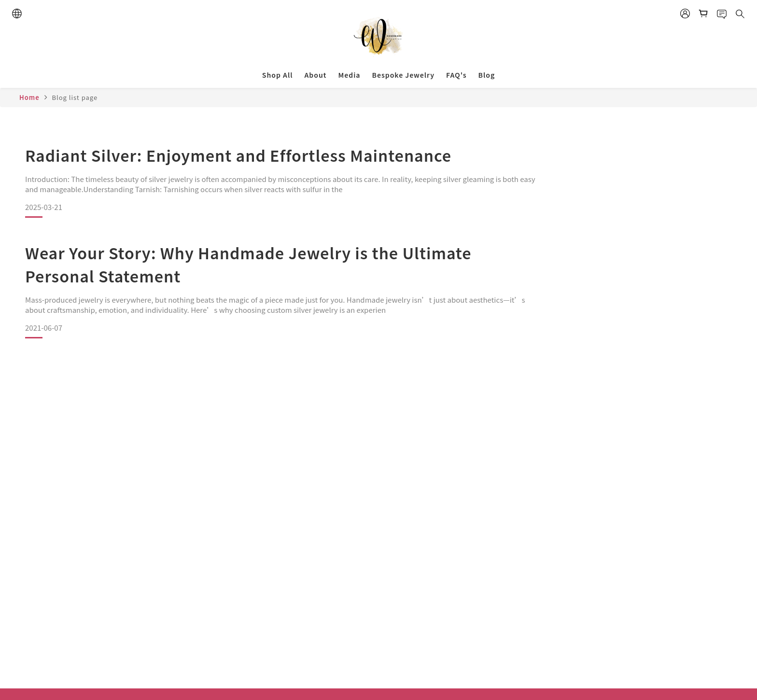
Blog (487, 75)
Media (349, 75)
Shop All (278, 75)
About (315, 75)
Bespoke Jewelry (403, 75)
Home (29, 97)
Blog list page (75, 97)
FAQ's (456, 75)
